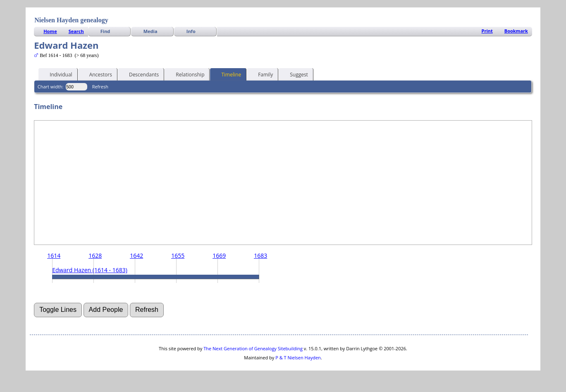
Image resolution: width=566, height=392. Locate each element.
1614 (54, 255)
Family (262, 74)
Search (76, 31)
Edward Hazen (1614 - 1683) (90, 270)
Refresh (100, 87)
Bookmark (516, 31)
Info (191, 31)
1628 (95, 255)
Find (105, 31)
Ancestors (97, 74)
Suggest (295, 74)
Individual (57, 74)
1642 (136, 255)
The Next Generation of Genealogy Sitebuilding (253, 348)
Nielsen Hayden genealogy (71, 20)
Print (487, 31)
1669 (219, 255)
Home (50, 31)
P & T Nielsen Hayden (298, 358)
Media (150, 31)
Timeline (227, 74)
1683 (260, 255)
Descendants (140, 74)
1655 (178, 255)
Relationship (186, 74)
